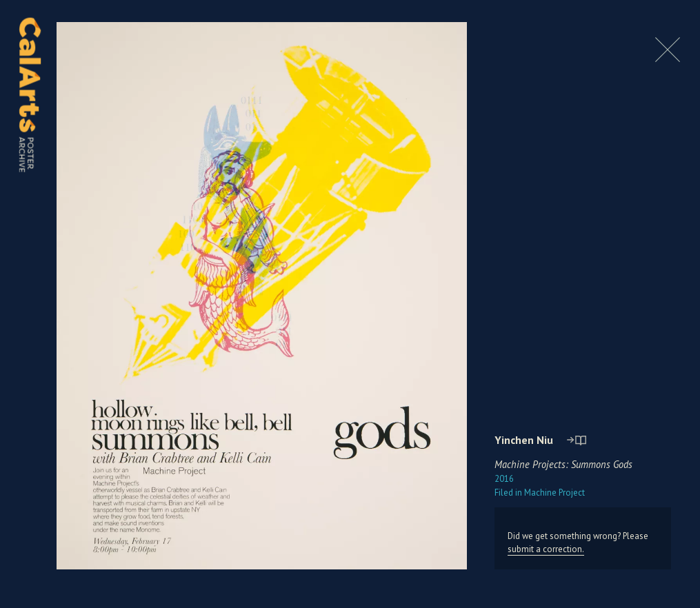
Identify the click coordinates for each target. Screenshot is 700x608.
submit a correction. (546, 549)
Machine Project (540, 493)
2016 (504, 479)
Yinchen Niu (524, 440)
